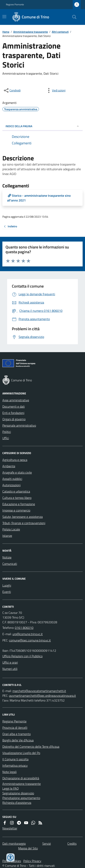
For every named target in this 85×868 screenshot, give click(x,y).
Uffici (6, 438)
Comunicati (10, 564)
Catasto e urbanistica (16, 491)
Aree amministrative (16, 400)
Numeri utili (10, 669)
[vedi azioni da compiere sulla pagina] (56, 90)
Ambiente (9, 466)
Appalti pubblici (12, 479)
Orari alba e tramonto (17, 734)
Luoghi (7, 585)
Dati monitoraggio (14, 844)
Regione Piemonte (15, 5)
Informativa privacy (15, 765)
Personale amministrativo (19, 425)
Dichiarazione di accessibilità (21, 778)
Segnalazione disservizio (18, 793)
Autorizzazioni (11, 485)
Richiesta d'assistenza (17, 803)
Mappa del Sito (28, 848)
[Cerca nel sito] (73, 17)
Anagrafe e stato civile (17, 472)
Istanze (7, 536)
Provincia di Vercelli (15, 728)
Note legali (9, 772)
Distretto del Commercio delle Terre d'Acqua (31, 747)
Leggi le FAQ (11, 788)
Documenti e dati (14, 406)
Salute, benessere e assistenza (23, 517)
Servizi (47, 844)
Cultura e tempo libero (17, 498)
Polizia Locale (11, 529)
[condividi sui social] (12, 90)
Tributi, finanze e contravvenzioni (24, 523)
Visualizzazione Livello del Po (21, 753)
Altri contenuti (60, 32)
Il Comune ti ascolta (15, 759)
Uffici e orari (10, 662)
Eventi (7, 592)
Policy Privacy (32, 861)
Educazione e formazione (19, 504)
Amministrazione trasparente (31, 32)
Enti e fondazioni (13, 413)
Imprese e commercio (16, 510)
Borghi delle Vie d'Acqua (18, 740)
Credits (72, 844)
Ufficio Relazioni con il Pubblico (22, 656)
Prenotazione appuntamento (21, 798)
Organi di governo (14, 419)
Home (6, 32)
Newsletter (10, 828)
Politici (7, 432)
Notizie (7, 557)
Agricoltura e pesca (15, 460)
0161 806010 (24, 628)
